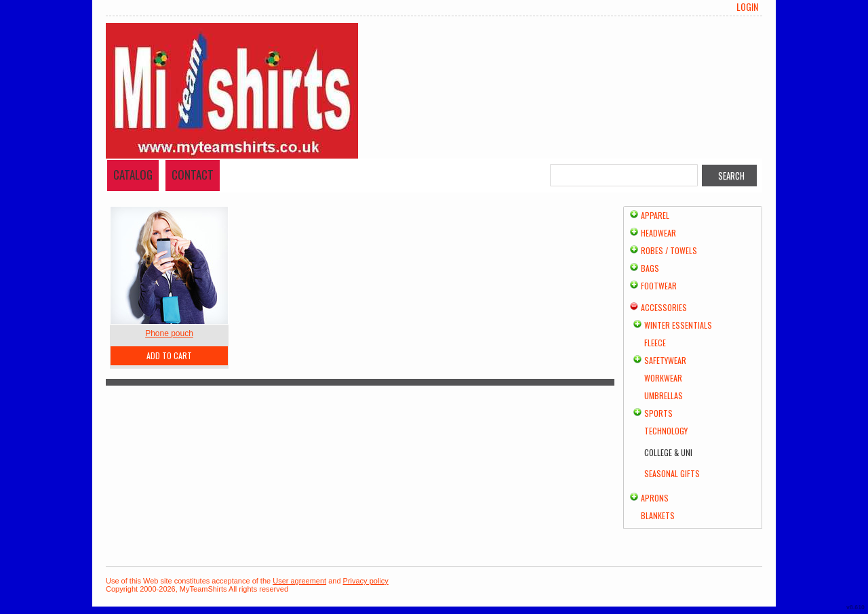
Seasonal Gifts (672, 473)
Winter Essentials (678, 325)
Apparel (655, 215)
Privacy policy (366, 581)
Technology (666, 431)
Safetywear (665, 360)
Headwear (658, 233)
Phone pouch (169, 333)
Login (747, 7)
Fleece (655, 343)
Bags (650, 268)
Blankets (658, 515)
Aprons (655, 498)
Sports (658, 413)
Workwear (663, 378)
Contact (193, 175)
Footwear (659, 286)
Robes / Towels (669, 250)
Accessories (664, 307)
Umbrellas (664, 395)
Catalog (133, 175)
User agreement (299, 581)
